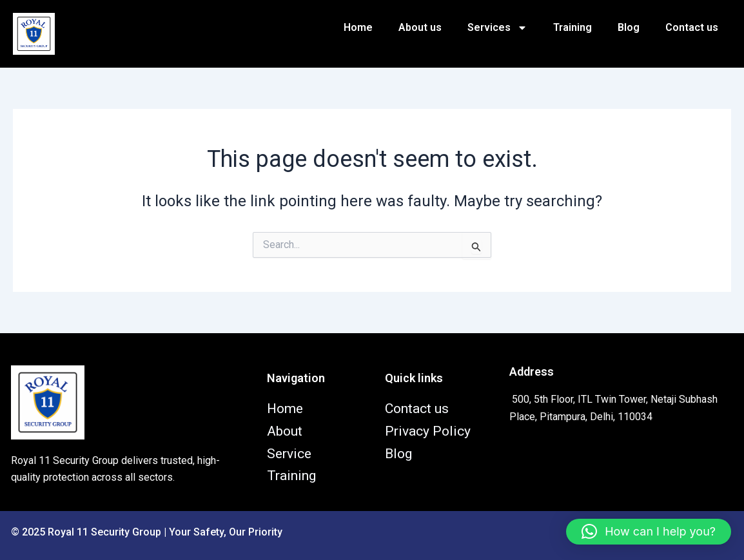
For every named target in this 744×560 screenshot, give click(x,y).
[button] (649, 532)
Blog (629, 27)
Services (497, 28)
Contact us (692, 27)
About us (420, 27)
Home (358, 27)
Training (573, 27)
